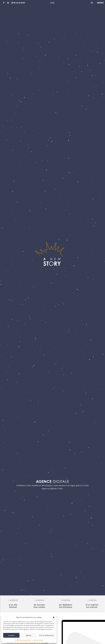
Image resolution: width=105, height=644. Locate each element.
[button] (54, 617)
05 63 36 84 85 (19, 3)
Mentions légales (38, 640)
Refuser (29, 635)
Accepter (11, 635)
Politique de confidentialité (23, 640)
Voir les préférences (46, 635)
